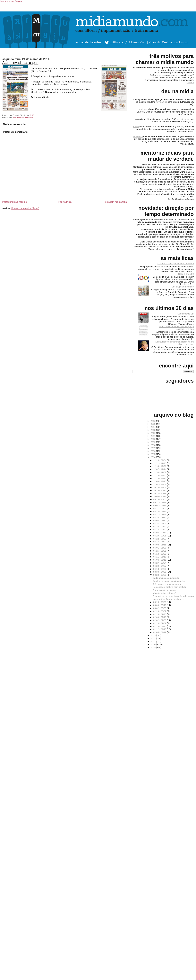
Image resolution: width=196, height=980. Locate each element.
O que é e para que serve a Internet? (176, 264)
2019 (153, 442)
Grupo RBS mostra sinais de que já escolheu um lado (176, 328)
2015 (153, 454)
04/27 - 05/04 (160, 563)
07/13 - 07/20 (160, 530)
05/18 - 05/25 (160, 554)
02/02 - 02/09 (160, 620)
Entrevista (138, 136)
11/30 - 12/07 (160, 472)
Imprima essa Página (11, 1)
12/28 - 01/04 (160, 460)
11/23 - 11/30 (160, 475)
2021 (153, 436)
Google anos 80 (186, 274)
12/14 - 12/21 (160, 466)
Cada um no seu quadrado (166, 578)
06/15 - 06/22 (160, 542)
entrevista (185, 119)
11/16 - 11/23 (160, 478)
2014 (153, 457)
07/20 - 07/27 (160, 527)
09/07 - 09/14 (160, 505)
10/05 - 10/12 (160, 496)
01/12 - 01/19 (160, 629)
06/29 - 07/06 (160, 536)
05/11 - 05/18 (160, 557)
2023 (153, 430)
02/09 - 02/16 (160, 617)
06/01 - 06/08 (160, 548)
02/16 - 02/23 (160, 614)
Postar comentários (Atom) (25, 208)
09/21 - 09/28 (160, 502)
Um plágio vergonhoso (183, 287)
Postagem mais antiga (115, 202)
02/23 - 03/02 (160, 611)
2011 (153, 641)
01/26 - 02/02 (160, 623)
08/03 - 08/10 (160, 521)
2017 (153, 448)
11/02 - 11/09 (160, 484)
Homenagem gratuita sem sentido (169, 587)
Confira (190, 82)
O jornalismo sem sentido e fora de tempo (173, 596)
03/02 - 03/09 (160, 608)
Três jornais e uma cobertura (167, 584)
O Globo (21, 117)
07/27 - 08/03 (160, 524)
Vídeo (136, 127)
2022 (153, 433)
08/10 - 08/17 (160, 518)
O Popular (29, 117)
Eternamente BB (186, 314)
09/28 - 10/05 (160, 499)
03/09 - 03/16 (160, 605)
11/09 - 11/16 (160, 481)
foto (15, 117)
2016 (153, 451)
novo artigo (161, 102)
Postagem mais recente (15, 202)
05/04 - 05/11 (160, 560)
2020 (153, 439)
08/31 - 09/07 (160, 509)
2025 (153, 424)
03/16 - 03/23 (160, 602)
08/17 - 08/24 (160, 514)
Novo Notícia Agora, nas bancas (168, 599)
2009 (153, 647)
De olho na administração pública (169, 581)
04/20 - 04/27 (160, 566)
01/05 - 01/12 (160, 632)
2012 (153, 638)
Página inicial (65, 202)
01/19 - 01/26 (160, 626)
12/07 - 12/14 (160, 469)
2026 (153, 421)
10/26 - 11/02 (160, 487)
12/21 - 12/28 (160, 463)
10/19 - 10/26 (160, 490)
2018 (153, 445)
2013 (153, 635)
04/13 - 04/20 (160, 569)
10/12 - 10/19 (160, 493)
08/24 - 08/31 (160, 511)
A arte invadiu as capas (20, 63)
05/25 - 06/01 (160, 551)
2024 (153, 427)
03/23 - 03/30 (160, 575)
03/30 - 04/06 (160, 572)
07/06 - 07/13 (160, 533)
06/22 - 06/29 (160, 539)
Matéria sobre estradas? (165, 593)
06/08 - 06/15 (160, 545)
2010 (153, 644)
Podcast (143, 109)
